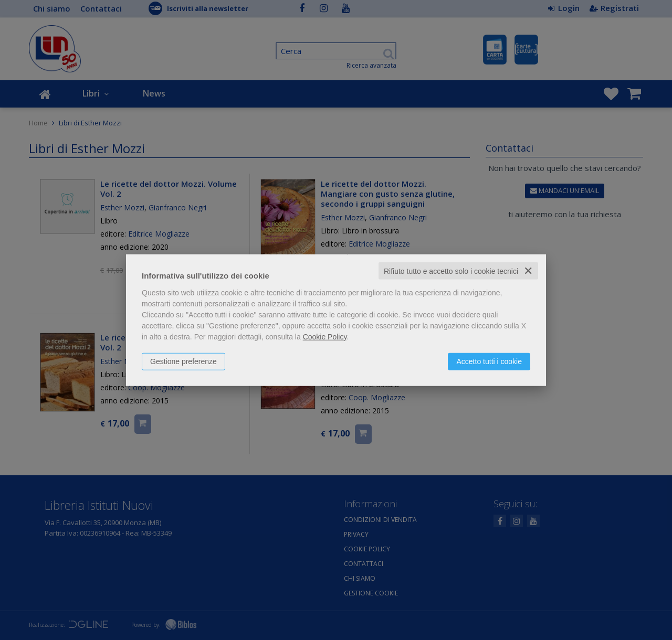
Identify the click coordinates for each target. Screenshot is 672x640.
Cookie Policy (325, 336)
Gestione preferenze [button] (183, 361)
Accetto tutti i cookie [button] (489, 361)
